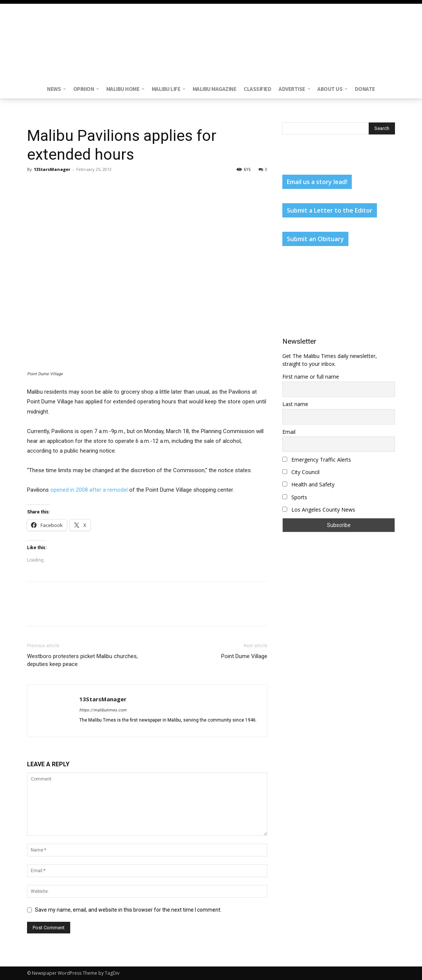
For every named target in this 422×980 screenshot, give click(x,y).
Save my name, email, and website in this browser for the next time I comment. (128, 910)
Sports (295, 497)
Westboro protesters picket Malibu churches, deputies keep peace (82, 660)
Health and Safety (308, 484)
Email (289, 432)
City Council (301, 472)
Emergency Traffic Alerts (317, 460)
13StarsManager (52, 169)
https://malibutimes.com (103, 710)
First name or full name (311, 377)
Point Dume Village (244, 656)
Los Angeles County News (319, 510)
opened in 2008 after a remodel (89, 490)
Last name (295, 404)
